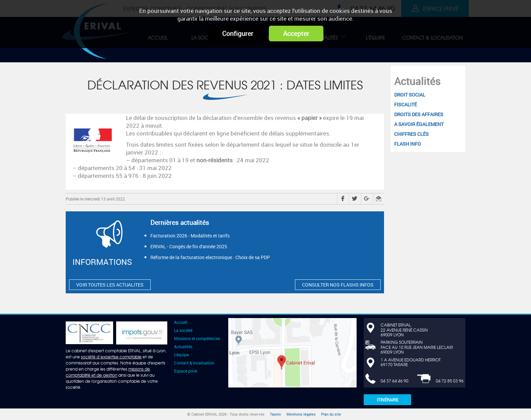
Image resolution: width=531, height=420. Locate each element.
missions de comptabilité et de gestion (108, 372)
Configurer (238, 34)
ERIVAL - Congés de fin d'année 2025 (189, 246)
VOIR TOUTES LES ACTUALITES (110, 285)
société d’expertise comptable (111, 357)
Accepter (296, 34)
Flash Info (408, 144)
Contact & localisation (194, 363)
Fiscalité (406, 104)
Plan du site (331, 414)
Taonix (275, 414)
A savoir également (419, 124)
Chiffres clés (411, 134)
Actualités (417, 81)
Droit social (410, 95)
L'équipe (181, 355)
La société (183, 330)
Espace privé (186, 371)
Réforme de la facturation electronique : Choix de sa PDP (210, 257)
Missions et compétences (197, 338)
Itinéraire (388, 400)
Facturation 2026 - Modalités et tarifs (190, 236)
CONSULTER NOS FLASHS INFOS (338, 285)
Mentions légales (301, 414)
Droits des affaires (419, 114)
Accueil (181, 322)
